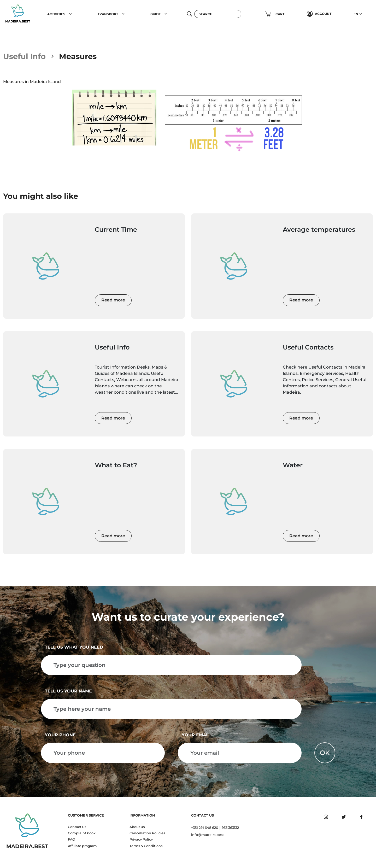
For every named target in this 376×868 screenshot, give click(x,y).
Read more (113, 300)
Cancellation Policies (147, 833)
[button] (70, 14)
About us (137, 827)
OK (325, 753)
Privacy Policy (141, 839)
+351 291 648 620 (205, 828)
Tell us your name (68, 691)
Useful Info (24, 56)
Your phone (60, 735)
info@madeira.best (207, 835)
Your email (196, 735)
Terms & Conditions (146, 846)
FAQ (72, 839)
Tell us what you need (74, 647)
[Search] (218, 14)
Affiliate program (82, 846)
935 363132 (230, 828)
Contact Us (77, 827)
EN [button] (356, 14)
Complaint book (82, 833)
